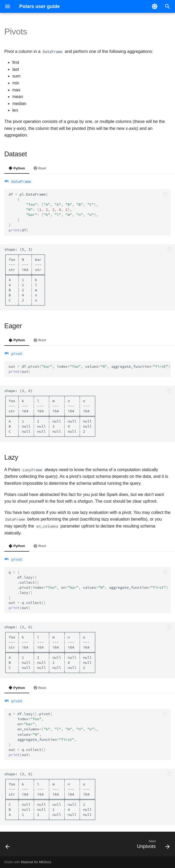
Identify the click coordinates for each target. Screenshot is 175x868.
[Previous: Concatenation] (8, 846)
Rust (40, 168)
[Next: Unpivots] (152, 846)
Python (17, 168)
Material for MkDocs (36, 862)
